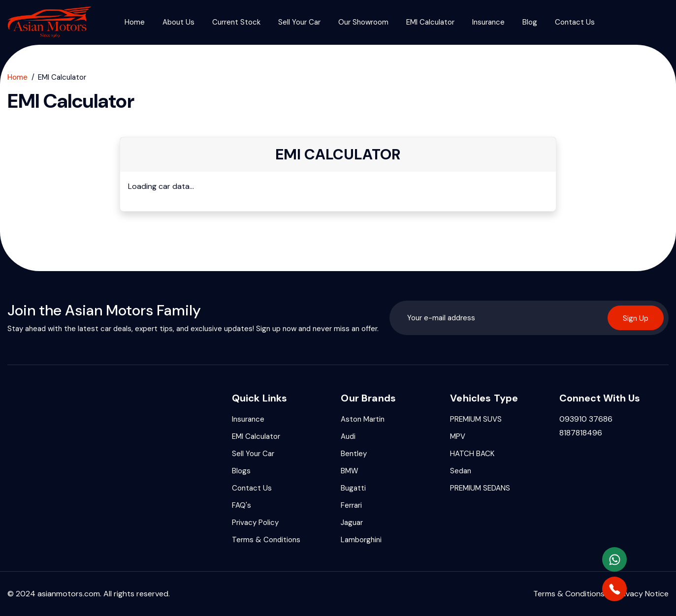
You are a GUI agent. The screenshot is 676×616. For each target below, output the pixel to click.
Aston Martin (363, 419)
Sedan (461, 471)
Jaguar (352, 523)
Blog (530, 22)
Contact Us (575, 22)
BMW (350, 471)
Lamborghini (361, 540)
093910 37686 (586, 419)
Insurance (488, 22)
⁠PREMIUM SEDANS (480, 488)
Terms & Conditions (266, 540)
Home (135, 22)
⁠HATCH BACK (472, 454)
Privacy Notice (643, 594)
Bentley (354, 454)
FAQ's (241, 505)
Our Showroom (363, 22)
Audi (348, 436)
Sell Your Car (299, 22)
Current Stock (236, 22)
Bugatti (353, 488)
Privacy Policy (255, 523)
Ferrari (351, 505)
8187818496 (581, 433)
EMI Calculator (430, 22)
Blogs (241, 471)
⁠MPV (458, 436)
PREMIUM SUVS (476, 419)
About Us (178, 22)
